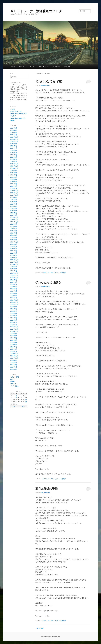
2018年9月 (14, 307)
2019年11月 (14, 275)
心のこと (45, 273)
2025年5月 (14, 153)
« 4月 (14, 406)
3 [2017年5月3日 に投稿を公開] (16, 396)
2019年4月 (14, 291)
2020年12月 (14, 260)
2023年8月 (14, 199)
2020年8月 (14, 267)
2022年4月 (14, 235)
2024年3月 (14, 184)
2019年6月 (14, 287)
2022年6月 (14, 231)
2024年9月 (14, 171)
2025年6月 (14, 150)
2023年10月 (14, 195)
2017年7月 (14, 338)
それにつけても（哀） (50, 81)
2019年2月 (14, 296)
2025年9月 (14, 144)
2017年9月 (14, 334)
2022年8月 (14, 226)
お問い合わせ (68, 67)
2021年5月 (14, 249)
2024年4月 (14, 182)
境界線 (12, 120)
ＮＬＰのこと (52, 273)
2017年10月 (14, 331)
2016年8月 (14, 362)
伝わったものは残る (48, 282)
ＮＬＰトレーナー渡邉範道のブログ (36, 11)
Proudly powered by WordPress (50, 637)
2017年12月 (14, 327)
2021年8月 (14, 244)
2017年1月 (14, 351)
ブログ (13, 67)
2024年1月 (14, 188)
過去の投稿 (39, 628)
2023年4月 (14, 208)
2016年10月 (14, 358)
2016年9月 (14, 360)
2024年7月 (14, 175)
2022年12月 (14, 217)
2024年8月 (14, 173)
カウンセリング (44, 67)
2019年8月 (14, 282)
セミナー (33, 67)
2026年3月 (14, 130)
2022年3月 (14, 237)
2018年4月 (14, 318)
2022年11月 (14, 220)
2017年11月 (14, 329)
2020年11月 (14, 262)
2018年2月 (14, 322)
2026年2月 (14, 133)
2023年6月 (14, 204)
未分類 (12, 382)
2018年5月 (14, 316)
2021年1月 (14, 258)
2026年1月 (14, 135)
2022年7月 (14, 229)
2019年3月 (14, 293)
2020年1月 (14, 271)
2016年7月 (14, 365)
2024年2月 (14, 186)
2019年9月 (14, 280)
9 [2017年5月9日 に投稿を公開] (14, 398)
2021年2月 (14, 255)
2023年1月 (14, 215)
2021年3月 (14, 253)
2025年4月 (14, 155)
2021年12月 (14, 242)
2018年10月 (14, 304)
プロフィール (23, 67)
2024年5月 (14, 179)
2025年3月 (14, 157)
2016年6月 (14, 367)
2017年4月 (14, 345)
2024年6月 (14, 177)
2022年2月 (14, 240)
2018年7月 (14, 311)
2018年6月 (14, 313)
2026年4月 (14, 128)
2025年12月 (14, 137)
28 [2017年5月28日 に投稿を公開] (26, 402)
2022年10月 (14, 222)
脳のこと (13, 384)
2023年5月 (14, 206)
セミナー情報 (15, 377)
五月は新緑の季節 (47, 489)
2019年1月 (14, 298)
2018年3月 (14, 320)
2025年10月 (14, 141)
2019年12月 (14, 273)
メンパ (12, 109)
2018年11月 (14, 302)
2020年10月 (14, 264)
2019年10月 (14, 278)
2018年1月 (14, 325)
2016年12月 (14, 354)
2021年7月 (14, 246)
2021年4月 (14, 251)
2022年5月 (14, 233)
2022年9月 (14, 224)
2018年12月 (14, 300)
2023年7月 (14, 202)
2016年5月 (14, 369)
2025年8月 (14, 146)
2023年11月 (14, 193)
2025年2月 (14, 159)
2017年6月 (14, 340)
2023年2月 (14, 213)
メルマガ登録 (56, 67)
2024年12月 (14, 164)
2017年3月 (14, 347)
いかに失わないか (16, 111)
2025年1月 (14, 162)
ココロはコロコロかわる (18, 118)
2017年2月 (14, 349)
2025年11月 (14, 139)
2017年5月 (14, 342)
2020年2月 (14, 269)
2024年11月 (14, 166)
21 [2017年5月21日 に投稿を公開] (26, 400)
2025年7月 (14, 148)
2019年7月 (14, 284)
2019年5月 (14, 289)
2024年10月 (14, 168)
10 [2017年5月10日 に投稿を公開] (16, 398)
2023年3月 (14, 211)
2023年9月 (14, 197)
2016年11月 (14, 356)
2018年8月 (14, 309)
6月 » (24, 406)
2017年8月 (14, 336)
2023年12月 (14, 191)
